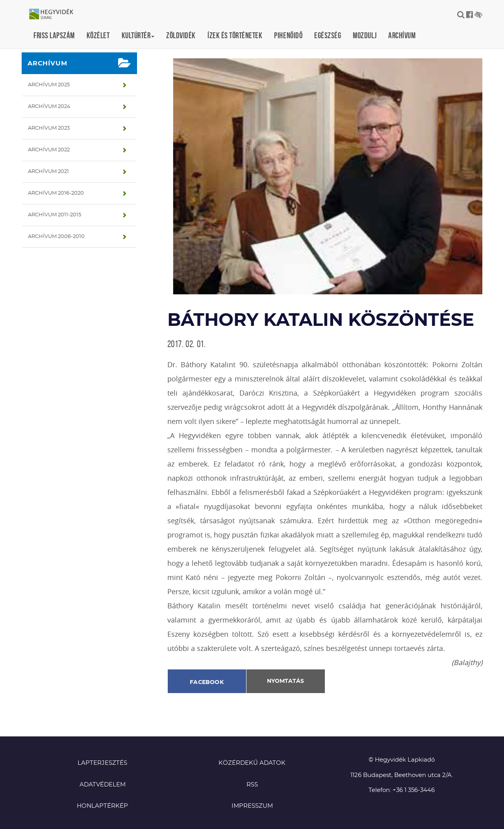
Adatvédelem (103, 785)
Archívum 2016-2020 (56, 193)
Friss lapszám (54, 35)
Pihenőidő (288, 35)
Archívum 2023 (49, 128)
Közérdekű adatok (252, 763)
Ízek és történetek (235, 35)
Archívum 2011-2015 (55, 215)
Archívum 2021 (48, 172)
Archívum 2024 (49, 107)
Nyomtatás (285, 681)
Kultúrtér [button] (138, 35)
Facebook (207, 682)
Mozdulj (365, 35)
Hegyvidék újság (55, 15)
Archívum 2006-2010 (56, 237)
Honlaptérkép (102, 806)
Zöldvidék (181, 35)
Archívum (402, 35)
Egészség (328, 35)
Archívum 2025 (49, 85)
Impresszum (252, 806)
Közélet (98, 35)
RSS (252, 785)
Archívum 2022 (49, 150)
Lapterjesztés (102, 763)
